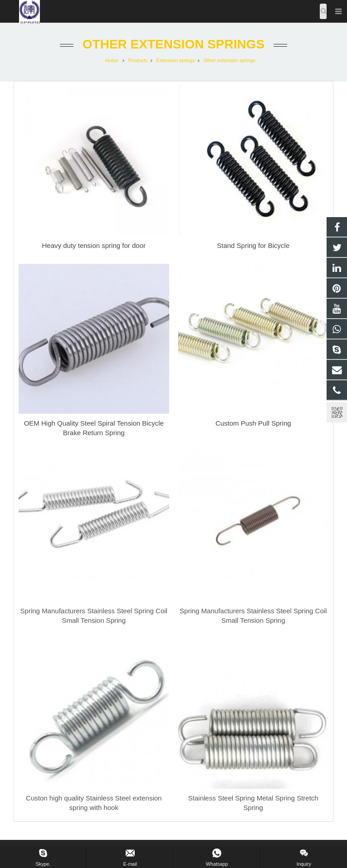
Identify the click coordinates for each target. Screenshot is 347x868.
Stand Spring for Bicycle (253, 245)
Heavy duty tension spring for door (94, 245)
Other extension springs (173, 44)
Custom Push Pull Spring (253, 423)
